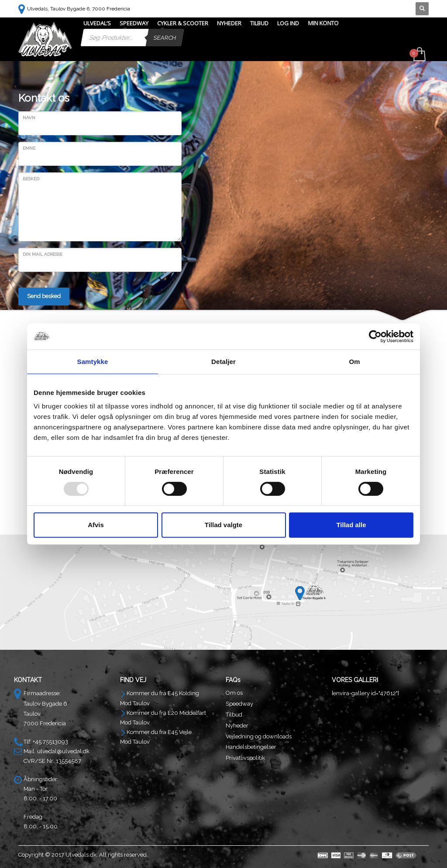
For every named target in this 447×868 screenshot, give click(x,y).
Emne (29, 148)
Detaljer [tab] (223, 362)
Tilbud (234, 715)
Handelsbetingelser (251, 747)
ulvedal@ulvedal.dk (63, 751)
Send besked (44, 296)
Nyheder (237, 726)
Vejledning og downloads (259, 736)
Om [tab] (354, 362)
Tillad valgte (223, 525)
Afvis (96, 525)
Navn (29, 118)
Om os (234, 693)
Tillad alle (351, 525)
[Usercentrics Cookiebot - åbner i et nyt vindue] (375, 336)
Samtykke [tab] (93, 362)
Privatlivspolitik (245, 758)
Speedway (239, 704)
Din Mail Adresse (43, 254)
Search (165, 38)
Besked (31, 179)
